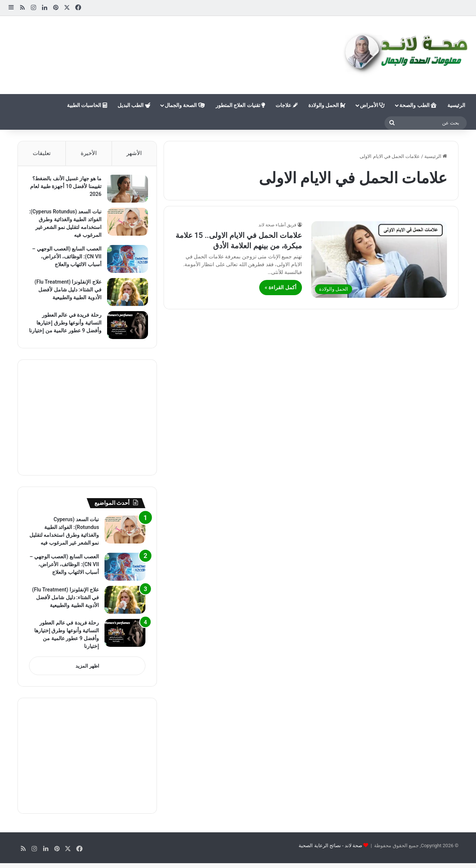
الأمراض (372, 105)
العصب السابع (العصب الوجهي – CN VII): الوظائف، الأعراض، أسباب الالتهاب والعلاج (65, 259)
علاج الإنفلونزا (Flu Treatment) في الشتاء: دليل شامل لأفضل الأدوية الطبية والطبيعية (65, 292)
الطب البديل (134, 105)
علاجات (287, 105)
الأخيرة (89, 153)
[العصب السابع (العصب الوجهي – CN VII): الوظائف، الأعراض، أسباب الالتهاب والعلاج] (125, 262)
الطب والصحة (418, 105)
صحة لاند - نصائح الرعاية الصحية (330, 854)
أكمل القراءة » (281, 287)
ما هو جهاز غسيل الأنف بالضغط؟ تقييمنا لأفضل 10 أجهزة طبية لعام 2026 (65, 189)
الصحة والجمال (185, 105)
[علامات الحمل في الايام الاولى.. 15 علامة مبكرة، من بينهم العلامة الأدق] (379, 259)
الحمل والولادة (327, 105)
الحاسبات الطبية (87, 105)
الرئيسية (456, 105)
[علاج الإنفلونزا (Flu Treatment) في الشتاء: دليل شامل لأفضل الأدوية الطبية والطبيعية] (125, 295)
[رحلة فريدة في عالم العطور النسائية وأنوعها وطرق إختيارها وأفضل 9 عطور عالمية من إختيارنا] (125, 328)
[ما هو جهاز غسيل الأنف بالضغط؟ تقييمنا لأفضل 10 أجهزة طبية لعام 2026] (125, 191)
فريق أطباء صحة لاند (277, 225)
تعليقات (42, 153)
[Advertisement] (159, 40)
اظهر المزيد (87, 675)
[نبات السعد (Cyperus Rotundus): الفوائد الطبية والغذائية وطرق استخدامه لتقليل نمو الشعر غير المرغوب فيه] (125, 224)
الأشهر (134, 153)
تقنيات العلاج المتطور (240, 105)
